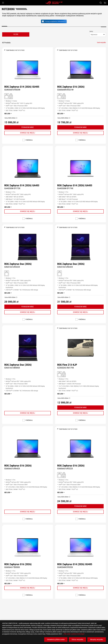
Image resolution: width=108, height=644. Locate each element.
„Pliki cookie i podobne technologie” (74, 634)
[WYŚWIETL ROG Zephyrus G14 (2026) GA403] (28, 168)
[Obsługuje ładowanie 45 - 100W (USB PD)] (11, 96)
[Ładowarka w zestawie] (7, 96)
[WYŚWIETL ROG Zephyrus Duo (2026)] (28, 247)
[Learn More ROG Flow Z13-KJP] (80, 413)
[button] (3, 3)
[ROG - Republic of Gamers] (54, 3)
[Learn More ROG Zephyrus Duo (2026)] (28, 312)
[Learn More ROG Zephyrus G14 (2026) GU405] (28, 133)
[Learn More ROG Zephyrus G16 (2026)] (80, 133)
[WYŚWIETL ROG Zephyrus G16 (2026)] (81, 70)
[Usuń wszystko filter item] (101, 42)
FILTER (16, 34)
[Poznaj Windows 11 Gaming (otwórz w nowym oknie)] (54, 22)
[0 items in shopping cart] (105, 3)
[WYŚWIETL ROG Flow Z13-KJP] (81, 348)
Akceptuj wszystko (97, 640)
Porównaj (29, 140)
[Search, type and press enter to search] (101, 3)
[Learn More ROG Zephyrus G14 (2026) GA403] (28, 211)
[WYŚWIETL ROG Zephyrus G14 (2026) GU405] (28, 70)
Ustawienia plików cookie (56, 640)
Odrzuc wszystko (77, 640)
